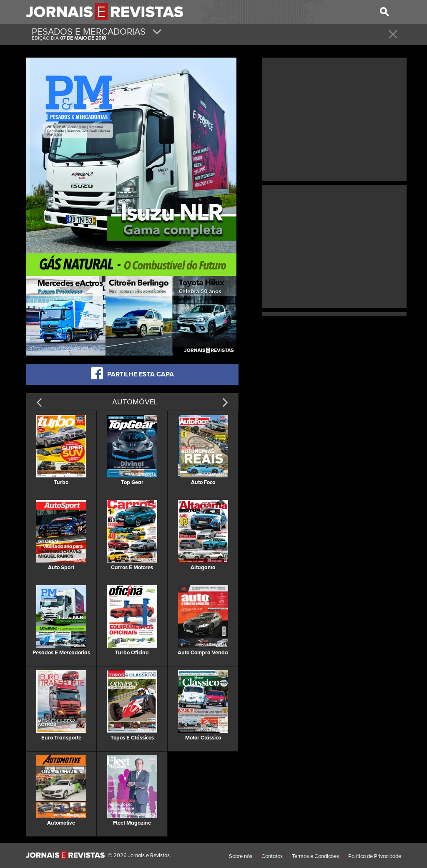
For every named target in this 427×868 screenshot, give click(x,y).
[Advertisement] (334, 118)
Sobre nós (241, 856)
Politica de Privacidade (375, 856)
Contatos (272, 856)
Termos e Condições (315, 856)
